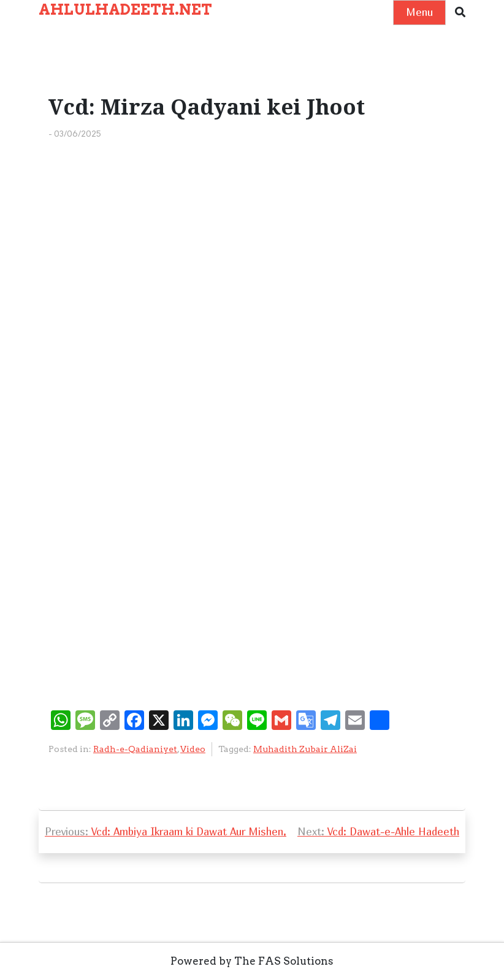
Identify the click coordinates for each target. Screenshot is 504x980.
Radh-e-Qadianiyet (135, 749)
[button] (460, 13)
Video (193, 749)
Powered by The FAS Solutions (252, 961)
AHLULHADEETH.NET (125, 10)
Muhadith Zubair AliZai (305, 749)
